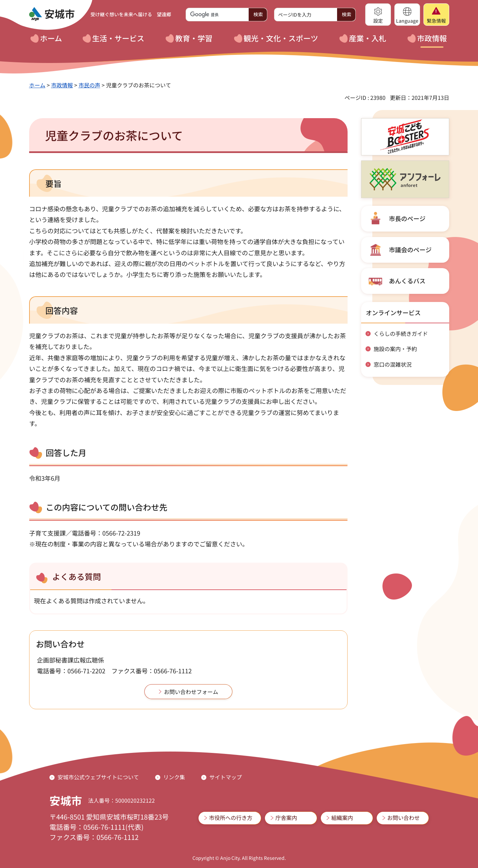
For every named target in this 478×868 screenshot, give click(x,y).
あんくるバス (407, 281)
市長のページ (407, 218)
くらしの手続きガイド (401, 333)
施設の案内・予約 (395, 349)
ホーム (37, 85)
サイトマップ (226, 777)
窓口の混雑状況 (393, 364)
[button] (378, 15)
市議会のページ (410, 249)
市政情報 (62, 85)
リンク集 (174, 777)
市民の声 (89, 85)
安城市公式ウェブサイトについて (98, 777)
